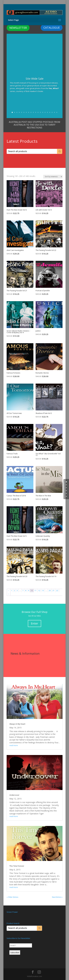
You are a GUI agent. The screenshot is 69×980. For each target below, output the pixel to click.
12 (38, 112)
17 (50, 112)
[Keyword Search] (32, 151)
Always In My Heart (17, 724)
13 (40, 112)
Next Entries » (57, 897)
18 (52, 112)
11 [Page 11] (35, 591)
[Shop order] (53, 177)
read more (14, 745)
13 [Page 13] (43, 591)
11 (36, 112)
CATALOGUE (52, 28)
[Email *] (21, 945)
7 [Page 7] (23, 591)
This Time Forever (17, 866)
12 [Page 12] (39, 591)
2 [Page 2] (14, 591)
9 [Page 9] (28, 591)
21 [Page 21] (53, 591)
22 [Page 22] (57, 591)
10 (33, 112)
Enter (34, 623)
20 (57, 112)
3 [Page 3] (17, 591)
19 (54, 112)
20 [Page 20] (50, 591)
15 (45, 112)
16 (47, 112)
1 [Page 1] (12, 591)
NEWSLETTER (18, 28)
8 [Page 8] (26, 591)
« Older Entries (12, 897)
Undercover (14, 795)
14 (43, 112)
